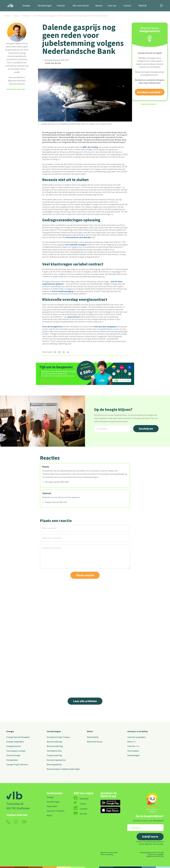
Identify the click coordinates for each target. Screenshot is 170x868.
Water (90, 731)
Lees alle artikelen (85, 701)
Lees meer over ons (16, 89)
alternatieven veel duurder (78, 237)
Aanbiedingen (134, 755)
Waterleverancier (95, 742)
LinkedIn (81, 809)
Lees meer (92, 679)
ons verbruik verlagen (76, 245)
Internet (61, 6)
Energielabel (12, 760)
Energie (26, 6)
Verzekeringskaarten (56, 760)
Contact (127, 6)
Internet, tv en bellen (138, 731)
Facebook (81, 799)
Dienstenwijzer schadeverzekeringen (63, 769)
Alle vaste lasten (81, 6)
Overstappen (133, 751)
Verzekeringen (45, 6)
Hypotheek (52, 806)
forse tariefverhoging (63, 291)
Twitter (80, 804)
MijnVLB (143, 6)
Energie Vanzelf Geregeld (18, 737)
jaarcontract (74, 317)
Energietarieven (14, 746)
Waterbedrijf (93, 737)
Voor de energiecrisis (52, 326)
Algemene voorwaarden (109, 852)
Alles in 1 (131, 742)
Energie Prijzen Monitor (17, 764)
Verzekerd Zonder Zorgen (58, 737)
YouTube (80, 814)
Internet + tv (133, 746)
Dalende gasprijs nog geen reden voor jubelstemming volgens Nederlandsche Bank (70, 16)
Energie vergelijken (15, 742)
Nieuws (99, 6)
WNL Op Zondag (90, 147)
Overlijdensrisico (54, 751)
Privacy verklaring (107, 854)
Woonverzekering (55, 746)
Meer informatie (149, 104)
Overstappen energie (16, 751)
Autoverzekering (54, 742)
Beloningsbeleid (54, 764)
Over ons (112, 6)
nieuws (16, 16)
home (7, 16)
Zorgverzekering (54, 755)
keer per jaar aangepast (106, 326)
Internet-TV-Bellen (56, 811)
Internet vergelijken (137, 737)
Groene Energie (13, 755)
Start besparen (51, 381)
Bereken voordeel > (150, 92)
